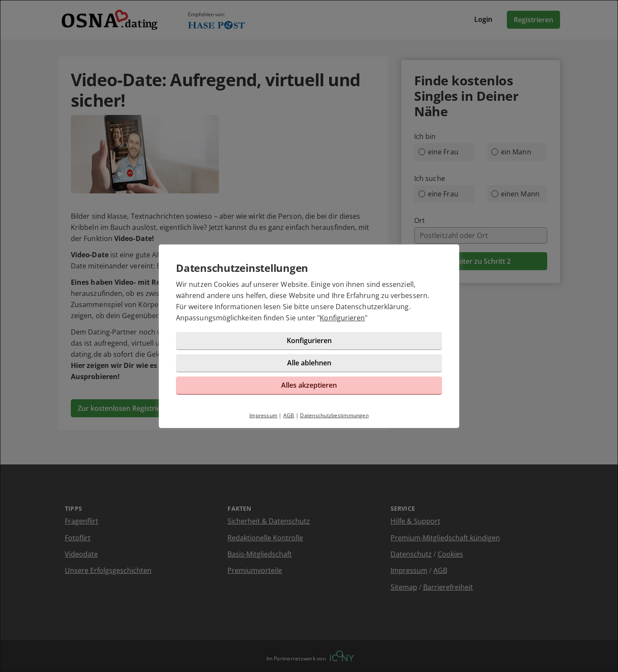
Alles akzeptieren (309, 385)
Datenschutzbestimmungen (334, 415)
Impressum (263, 415)
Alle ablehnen (309, 363)
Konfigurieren (342, 318)
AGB (289, 415)
